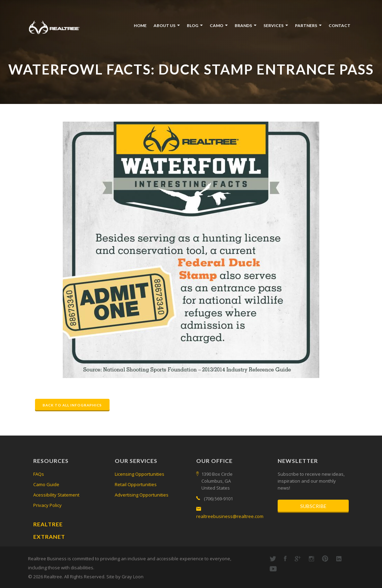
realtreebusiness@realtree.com (230, 516)
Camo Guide (46, 484)
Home (140, 25)
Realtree (48, 524)
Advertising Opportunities (142, 495)
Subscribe (313, 506)
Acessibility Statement (56, 495)
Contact (340, 25)
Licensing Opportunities (140, 474)
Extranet (49, 537)
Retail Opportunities (136, 484)
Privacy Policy (47, 505)
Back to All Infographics (72, 405)
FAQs (39, 474)
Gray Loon (133, 577)
